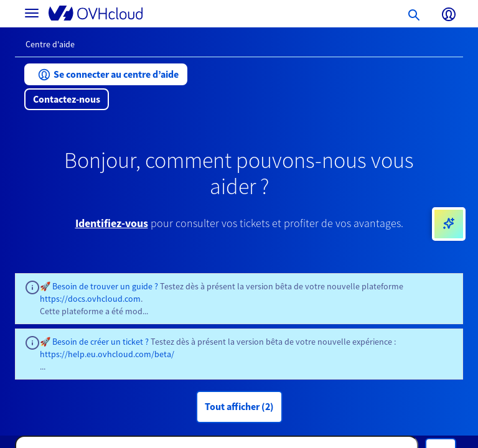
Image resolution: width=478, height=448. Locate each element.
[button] (106, 74)
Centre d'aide (50, 44)
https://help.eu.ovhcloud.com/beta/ (107, 354)
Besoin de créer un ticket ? (101, 342)
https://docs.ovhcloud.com (90, 299)
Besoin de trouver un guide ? (105, 286)
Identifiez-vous (112, 223)
